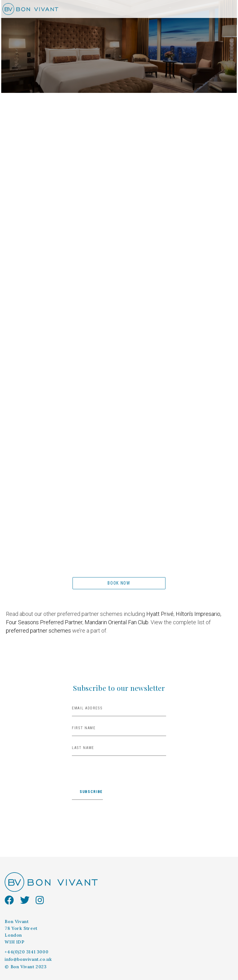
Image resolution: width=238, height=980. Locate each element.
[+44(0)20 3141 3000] (28, 952)
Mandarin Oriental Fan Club (117, 622)
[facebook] (12, 900)
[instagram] (43, 900)
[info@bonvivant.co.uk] (30, 960)
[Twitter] (28, 900)
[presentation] (119, 776)
